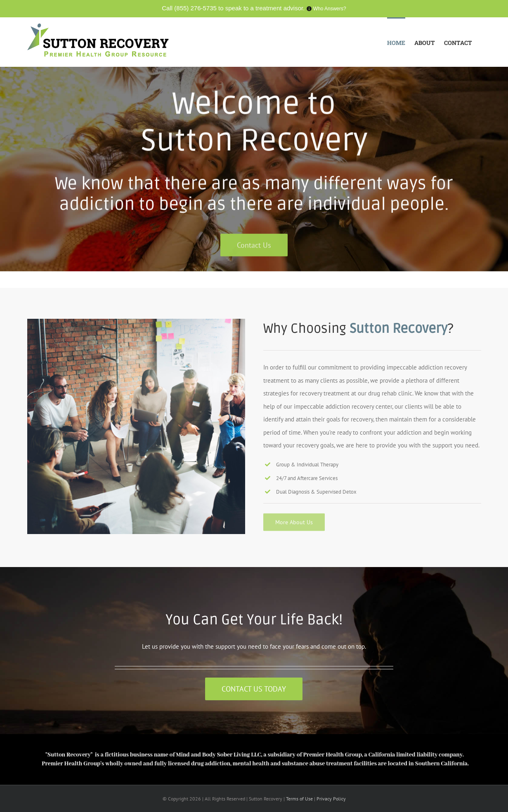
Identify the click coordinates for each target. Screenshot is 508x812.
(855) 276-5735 (195, 8)
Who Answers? (330, 9)
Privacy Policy (331, 799)
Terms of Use (300, 799)
